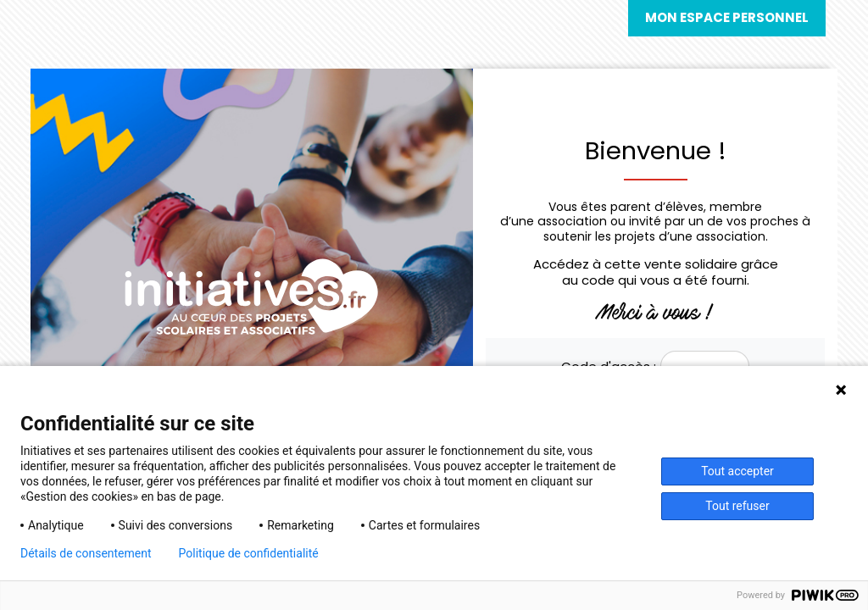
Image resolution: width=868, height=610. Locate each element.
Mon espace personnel (727, 17)
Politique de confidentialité (249, 553)
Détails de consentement (86, 553)
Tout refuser (737, 506)
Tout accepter (737, 471)
